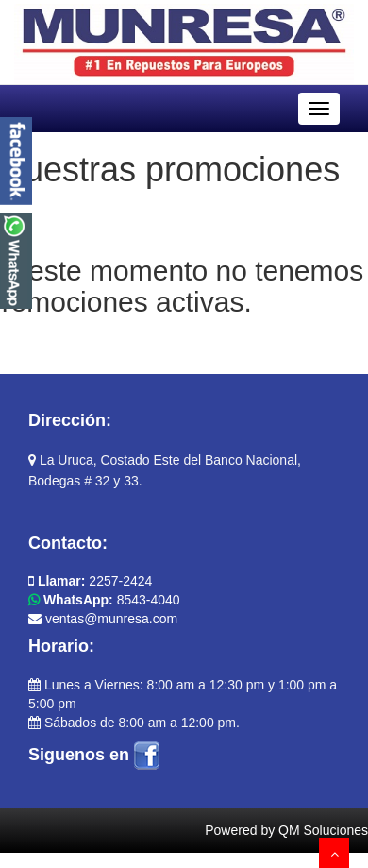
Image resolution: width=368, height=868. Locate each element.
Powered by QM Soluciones (286, 830)
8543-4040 (104, 600)
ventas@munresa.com (103, 619)
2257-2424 (90, 581)
